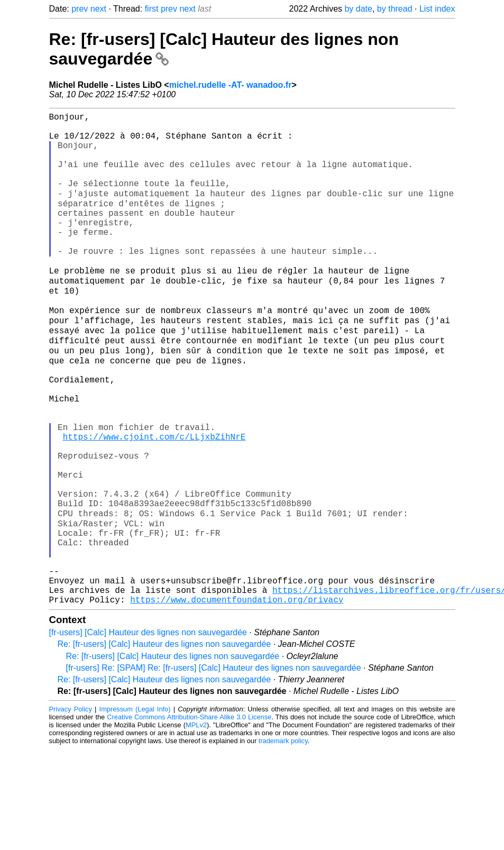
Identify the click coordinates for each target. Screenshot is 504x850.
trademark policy (283, 842)
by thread (395, 9)
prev (80, 9)
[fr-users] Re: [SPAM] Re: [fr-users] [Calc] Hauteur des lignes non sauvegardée (214, 769)
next (98, 9)
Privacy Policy (71, 810)
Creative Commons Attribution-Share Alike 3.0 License (189, 818)
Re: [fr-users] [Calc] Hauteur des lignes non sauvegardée (164, 745)
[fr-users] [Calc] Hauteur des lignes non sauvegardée (148, 733)
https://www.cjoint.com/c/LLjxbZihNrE (154, 502)
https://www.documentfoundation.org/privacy (237, 700)
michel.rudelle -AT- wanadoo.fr (231, 85)
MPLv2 (196, 826)
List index (437, 9)
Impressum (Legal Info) (135, 810)
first (152, 9)
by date (358, 9)
